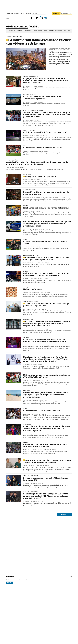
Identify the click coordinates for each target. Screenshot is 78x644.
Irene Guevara (27, 151)
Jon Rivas (26, 247)
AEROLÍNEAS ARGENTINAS (29, 95)
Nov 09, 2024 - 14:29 (18, 168)
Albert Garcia (27, 198)
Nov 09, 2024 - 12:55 (43, 263)
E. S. (7, 168)
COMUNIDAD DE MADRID (61, 31)
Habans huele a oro (32, 289)
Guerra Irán (20, 31)
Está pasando (12, 31)
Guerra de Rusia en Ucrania (31, 302)
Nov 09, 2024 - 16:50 (37, 102)
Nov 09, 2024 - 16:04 (33, 120)
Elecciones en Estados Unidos (31, 255)
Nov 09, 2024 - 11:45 (42, 329)
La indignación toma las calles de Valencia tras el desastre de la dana (39, 42)
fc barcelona (27, 424)
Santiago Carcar (28, 329)
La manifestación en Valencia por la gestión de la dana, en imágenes (46, 193)
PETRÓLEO (51, 31)
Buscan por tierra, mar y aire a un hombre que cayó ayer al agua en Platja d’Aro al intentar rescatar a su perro (45, 395)
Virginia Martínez (53, 48)
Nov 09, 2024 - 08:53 (43, 466)
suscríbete (56, 13)
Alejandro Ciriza (28, 136)
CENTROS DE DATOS (28, 319)
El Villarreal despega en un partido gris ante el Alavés (45, 243)
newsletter (10, 577)
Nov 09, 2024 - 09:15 (50, 450)
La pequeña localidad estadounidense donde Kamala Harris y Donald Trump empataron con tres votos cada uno (46, 81)
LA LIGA (25, 239)
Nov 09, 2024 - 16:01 (41, 136)
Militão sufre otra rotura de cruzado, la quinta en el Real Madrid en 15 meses (47, 376)
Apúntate (10, 583)
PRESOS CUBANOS (38, 31)
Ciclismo (26, 206)
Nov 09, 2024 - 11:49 (40, 309)
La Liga (25, 373)
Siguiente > (64, 515)
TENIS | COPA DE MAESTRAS (30, 130)
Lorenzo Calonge (28, 381)
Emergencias (27, 391)
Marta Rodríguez (28, 400)
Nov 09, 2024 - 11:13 (37, 365)
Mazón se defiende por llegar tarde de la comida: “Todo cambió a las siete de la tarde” (47, 462)
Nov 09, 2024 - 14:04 (40, 180)
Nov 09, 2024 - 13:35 (59, 198)
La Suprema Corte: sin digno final (39, 177)
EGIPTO (45, 31)
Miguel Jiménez (27, 263)
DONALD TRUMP (28, 31)
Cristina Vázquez (63, 48)
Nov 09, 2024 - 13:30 (34, 211)
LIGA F (25, 146)
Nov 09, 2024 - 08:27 (37, 483)
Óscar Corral (44, 198)
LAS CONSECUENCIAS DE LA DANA (14, 37)
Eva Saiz (25, 450)
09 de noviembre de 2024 (22, 27)
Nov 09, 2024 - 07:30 (37, 501)
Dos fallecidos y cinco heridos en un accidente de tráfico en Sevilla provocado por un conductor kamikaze (37, 163)
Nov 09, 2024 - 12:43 (42, 279)
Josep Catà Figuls (28, 229)
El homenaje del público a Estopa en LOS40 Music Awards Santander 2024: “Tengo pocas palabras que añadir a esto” (46, 496)
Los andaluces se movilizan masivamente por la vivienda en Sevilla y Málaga (45, 446)
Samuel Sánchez (36, 198)
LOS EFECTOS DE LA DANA (29, 190)
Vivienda (25, 442)
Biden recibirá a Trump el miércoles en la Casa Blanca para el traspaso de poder (46, 259)
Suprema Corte (27, 174)
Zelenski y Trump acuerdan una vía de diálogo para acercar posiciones (46, 305)
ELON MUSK (26, 337)
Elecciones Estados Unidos (30, 77)
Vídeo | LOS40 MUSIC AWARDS (31, 476)
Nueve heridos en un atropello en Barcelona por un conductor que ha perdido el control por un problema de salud (47, 224)
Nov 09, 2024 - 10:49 (43, 434)
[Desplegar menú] (8, 18)
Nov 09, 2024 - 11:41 (43, 345)
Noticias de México (28, 355)
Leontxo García (27, 293)
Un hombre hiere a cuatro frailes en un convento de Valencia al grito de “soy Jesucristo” (46, 275)
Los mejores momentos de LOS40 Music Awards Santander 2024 (46, 479)
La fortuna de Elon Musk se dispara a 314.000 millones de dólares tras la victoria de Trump (45, 341)
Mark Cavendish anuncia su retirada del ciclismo (46, 208)
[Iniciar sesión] (66, 13)
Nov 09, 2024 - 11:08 (43, 381)
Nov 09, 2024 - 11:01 (40, 414)
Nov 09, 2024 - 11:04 (42, 400)
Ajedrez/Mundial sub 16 (30, 287)
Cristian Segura (27, 309)
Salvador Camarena (28, 180)
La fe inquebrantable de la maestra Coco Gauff (45, 132)
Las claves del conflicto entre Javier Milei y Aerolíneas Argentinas (43, 98)
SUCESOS (25, 271)
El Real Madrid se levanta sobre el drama (42, 411)
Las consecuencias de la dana (31, 458)
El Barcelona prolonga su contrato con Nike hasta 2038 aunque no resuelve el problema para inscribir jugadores (47, 429)
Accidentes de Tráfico (12, 160)
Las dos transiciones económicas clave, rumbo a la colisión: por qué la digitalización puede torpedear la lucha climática (47, 324)
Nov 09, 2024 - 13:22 (35, 247)
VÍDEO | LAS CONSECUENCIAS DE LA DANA (33, 111)
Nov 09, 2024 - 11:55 (45, 293)
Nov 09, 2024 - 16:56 (37, 86)
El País (25, 86)
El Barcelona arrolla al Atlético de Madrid (43, 148)
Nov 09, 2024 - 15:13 (42, 151)
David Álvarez (27, 414)
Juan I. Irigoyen (27, 434)
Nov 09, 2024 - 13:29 (44, 229)
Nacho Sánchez (32, 450)
